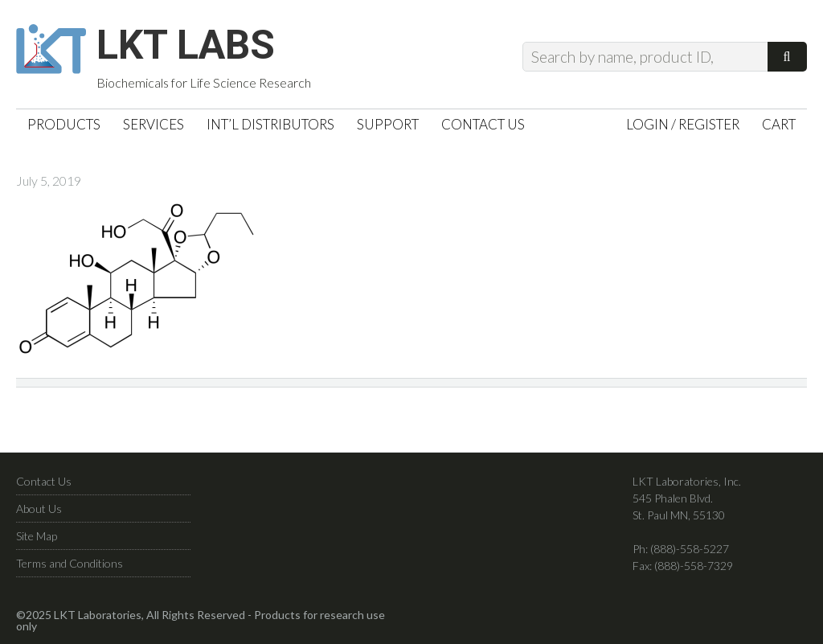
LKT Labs (186, 45)
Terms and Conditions (70, 563)
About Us (39, 509)
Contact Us (44, 481)
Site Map (37, 536)
